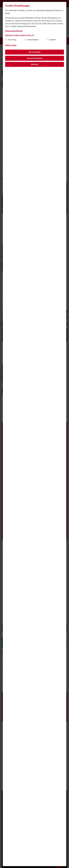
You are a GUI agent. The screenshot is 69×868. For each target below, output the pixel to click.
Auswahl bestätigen (35, 58)
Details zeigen (11, 45)
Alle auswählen (34, 52)
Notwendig (12, 40)
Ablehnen (35, 64)
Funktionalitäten (33, 40)
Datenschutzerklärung (14, 31)
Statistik (53, 40)
